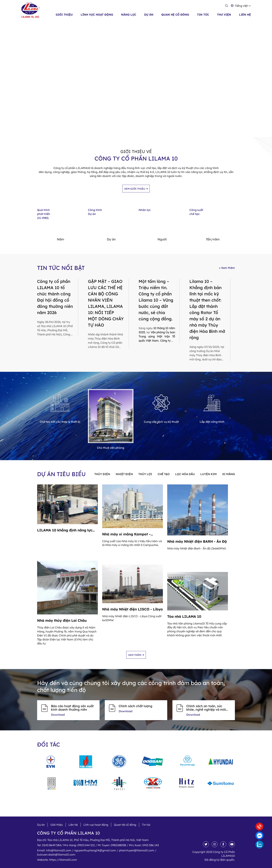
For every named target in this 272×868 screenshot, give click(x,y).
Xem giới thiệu (136, 189)
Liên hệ (245, 15)
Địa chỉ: (93, 840)
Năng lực (129, 15)
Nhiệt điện (124, 474)
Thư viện (224, 15)
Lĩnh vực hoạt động (97, 15)
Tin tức (203, 15)
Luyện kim (209, 474)
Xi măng (229, 474)
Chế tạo (164, 474)
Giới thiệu (64, 15)
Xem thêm (136, 655)
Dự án (149, 15)
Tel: (98, 845)
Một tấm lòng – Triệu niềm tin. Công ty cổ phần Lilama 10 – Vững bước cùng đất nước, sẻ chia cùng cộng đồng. (156, 300)
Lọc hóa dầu (185, 474)
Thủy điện (102, 474)
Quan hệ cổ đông (175, 15)
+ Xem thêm (227, 268)
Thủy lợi (145, 474)
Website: (57, 860)
